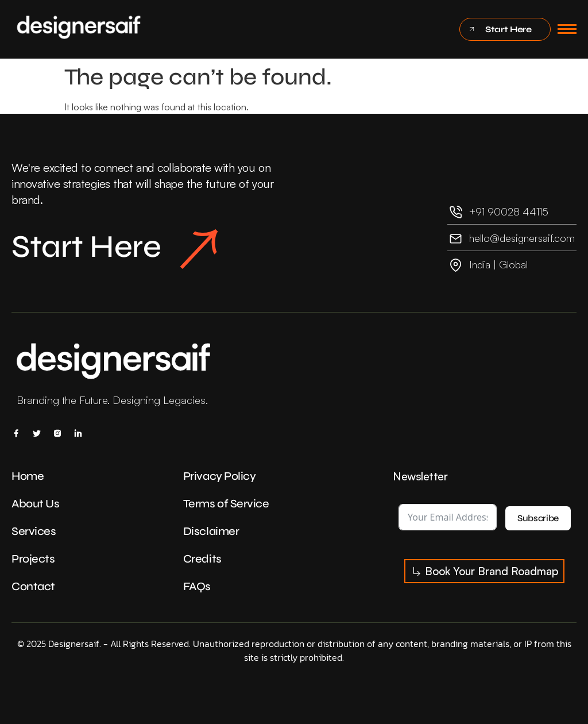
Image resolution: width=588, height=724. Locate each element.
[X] (37, 433)
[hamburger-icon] (567, 29)
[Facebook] (16, 433)
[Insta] (57, 433)
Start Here (115, 249)
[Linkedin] (78, 433)
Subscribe (538, 518)
